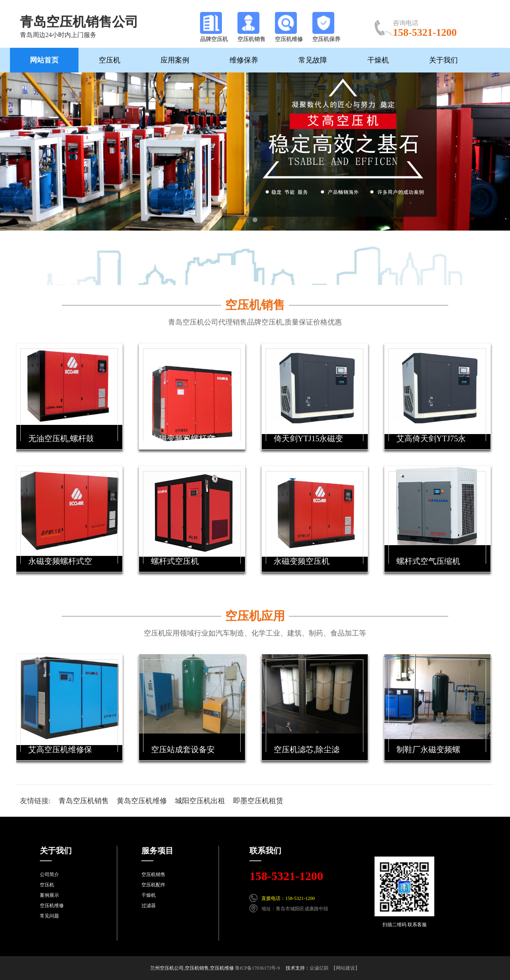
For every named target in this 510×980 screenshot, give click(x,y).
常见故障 (313, 60)
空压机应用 (255, 616)
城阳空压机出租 (200, 801)
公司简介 (49, 874)
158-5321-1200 (286, 876)
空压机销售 (255, 305)
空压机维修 (52, 906)
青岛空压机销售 (84, 801)
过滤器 (149, 906)
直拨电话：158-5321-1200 (288, 898)
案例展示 (49, 895)
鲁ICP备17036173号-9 (258, 968)
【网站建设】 (345, 968)
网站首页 (44, 60)
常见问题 (49, 916)
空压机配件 (153, 885)
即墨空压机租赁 (258, 801)
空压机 (110, 60)
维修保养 (244, 60)
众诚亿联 (319, 968)
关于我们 (443, 60)
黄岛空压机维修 (142, 801)
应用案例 (175, 60)
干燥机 (378, 60)
